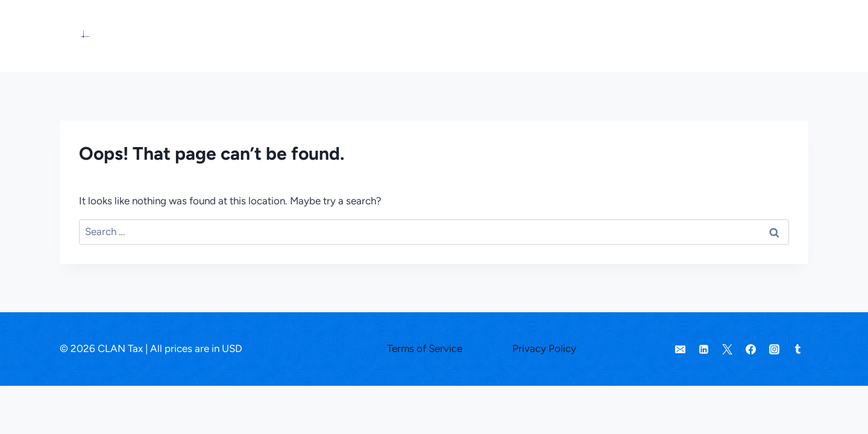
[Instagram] (775, 349)
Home (527, 36)
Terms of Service (425, 348)
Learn (678, 36)
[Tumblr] (798, 349)
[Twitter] (728, 349)
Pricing (631, 36)
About (721, 36)
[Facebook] (751, 349)
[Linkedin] (704, 349)
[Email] (681, 349)
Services (577, 36)
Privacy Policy (544, 348)
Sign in (769, 36)
